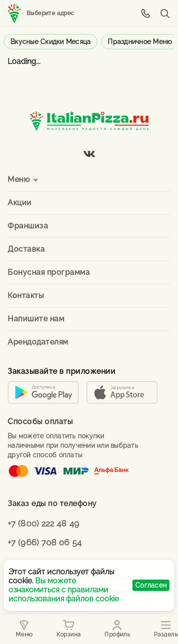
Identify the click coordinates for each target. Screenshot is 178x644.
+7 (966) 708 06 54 (45, 542)
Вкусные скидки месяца (51, 42)
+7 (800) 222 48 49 (43, 523)
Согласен (151, 585)
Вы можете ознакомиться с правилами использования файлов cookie (64, 590)
